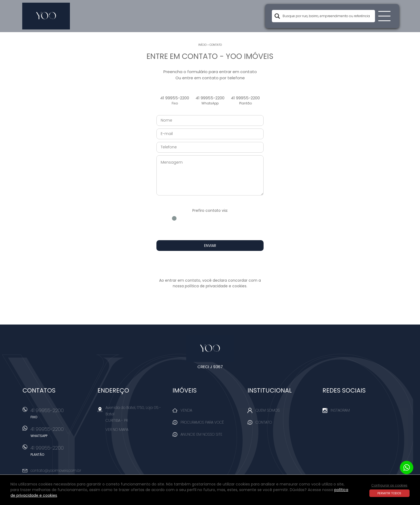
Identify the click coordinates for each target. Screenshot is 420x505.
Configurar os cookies (389, 485)
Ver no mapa (117, 429)
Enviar (210, 246)
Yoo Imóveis (210, 349)
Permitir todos (389, 493)
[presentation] (210, 264)
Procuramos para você (202, 422)
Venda (186, 410)
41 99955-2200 (175, 100)
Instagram (340, 410)
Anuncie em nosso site (201, 434)
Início (202, 45)
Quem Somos (268, 410)
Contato (216, 45)
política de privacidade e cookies (216, 286)
